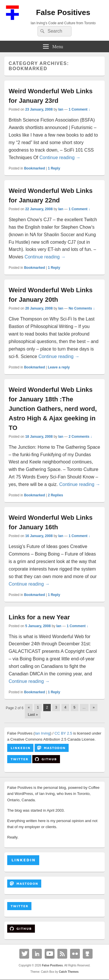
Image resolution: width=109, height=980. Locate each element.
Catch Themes (69, 972)
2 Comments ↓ (80, 437)
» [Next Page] (94, 707)
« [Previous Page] (29, 707)
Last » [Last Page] (33, 715)
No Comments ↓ (82, 308)
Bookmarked (34, 168)
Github (88, 954)
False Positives (63, 12)
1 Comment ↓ (79, 109)
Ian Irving (42, 733)
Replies (56, 495)
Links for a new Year (39, 617)
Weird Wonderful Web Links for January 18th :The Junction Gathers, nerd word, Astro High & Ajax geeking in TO (53, 409)
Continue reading (60, 158)
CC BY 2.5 (63, 733)
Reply (54, 168)
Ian (61, 109)
